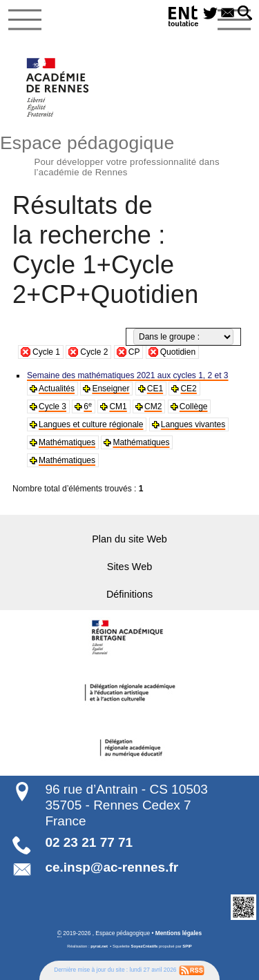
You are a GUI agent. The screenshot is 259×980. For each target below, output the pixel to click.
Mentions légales (179, 933)
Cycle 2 (94, 352)
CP (134, 352)
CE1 (155, 389)
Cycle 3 (52, 406)
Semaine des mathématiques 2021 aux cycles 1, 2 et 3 (128, 375)
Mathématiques (67, 442)
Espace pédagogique (129, 154)
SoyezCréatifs (145, 946)
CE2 (188, 389)
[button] (245, 14)
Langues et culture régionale (91, 424)
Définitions (129, 594)
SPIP (187, 946)
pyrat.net (99, 946)
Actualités (57, 389)
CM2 (153, 406)
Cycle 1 (46, 352)
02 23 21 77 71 (89, 842)
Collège (194, 406)
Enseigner (111, 389)
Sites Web (129, 567)
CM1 (118, 406)
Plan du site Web (129, 539)
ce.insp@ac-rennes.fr (112, 867)
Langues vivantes (193, 424)
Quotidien (178, 352)
